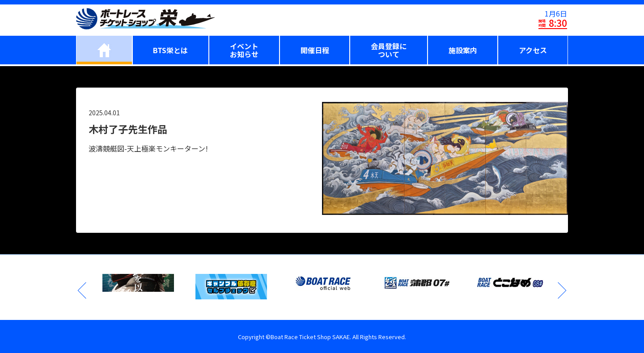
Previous (83, 290)
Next (561, 290)
